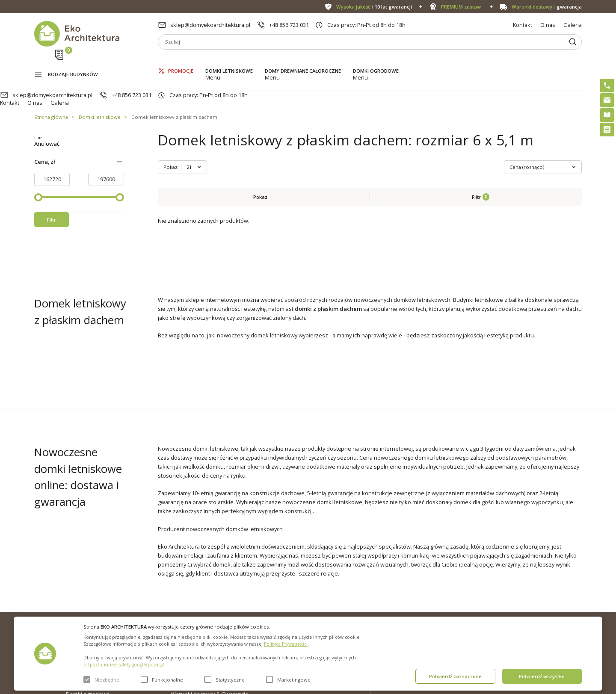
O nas (548, 25)
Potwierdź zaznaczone (455, 676)
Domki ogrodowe (376, 60)
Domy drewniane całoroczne (303, 60)
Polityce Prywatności (286, 644)
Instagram (558, 589)
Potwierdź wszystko (542, 676)
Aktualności (185, 601)
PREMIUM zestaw (302, 601)
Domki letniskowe (229, 60)
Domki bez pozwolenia (309, 587)
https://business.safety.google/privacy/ (124, 664)
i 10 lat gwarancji (374, 7)
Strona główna (51, 85)
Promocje (181, 60)
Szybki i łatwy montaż (307, 614)
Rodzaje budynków (73, 61)
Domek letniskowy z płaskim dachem (174, 85)
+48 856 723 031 (289, 25)
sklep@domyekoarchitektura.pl (210, 25)
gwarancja (547, 7)
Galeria (573, 25)
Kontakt (523, 25)
